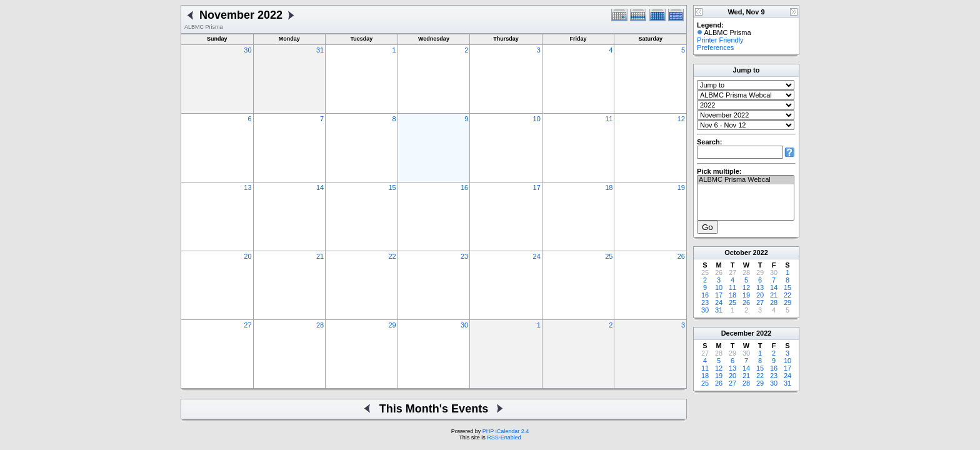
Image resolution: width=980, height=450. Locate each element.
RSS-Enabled (504, 437)
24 (537, 256)
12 (681, 119)
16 (464, 187)
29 (392, 325)
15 (392, 187)
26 (681, 256)
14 (320, 187)
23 (464, 256)
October (737, 252)
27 (247, 325)
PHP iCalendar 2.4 (506, 431)
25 (609, 256)
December (738, 333)
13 (247, 187)
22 (392, 256)
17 (537, 187)
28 (320, 325)
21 (320, 256)
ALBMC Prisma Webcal (746, 180)
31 (320, 50)
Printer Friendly (720, 40)
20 (247, 256)
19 (681, 187)
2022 (760, 252)
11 (609, 119)
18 (609, 187)
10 (537, 119)
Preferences (715, 47)
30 (247, 50)
